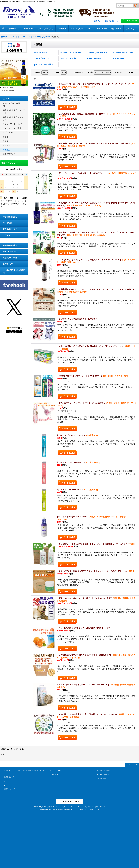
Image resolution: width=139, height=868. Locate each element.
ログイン (97, 21)
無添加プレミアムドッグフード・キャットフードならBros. (24, 772)
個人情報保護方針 (10, 245)
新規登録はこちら (111, 21)
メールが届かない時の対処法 (14, 271)
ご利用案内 (7, 223)
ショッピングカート (103, 770)
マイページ (8, 785)
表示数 (38, 72)
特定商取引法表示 (10, 217)
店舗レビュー (101, 778)
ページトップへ (133, 765)
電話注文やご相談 (10, 258)
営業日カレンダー (10, 789)
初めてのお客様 (9, 252)
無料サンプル (8, 264)
